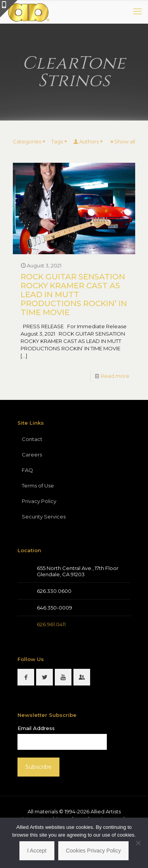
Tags (60, 141)
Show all (122, 141)
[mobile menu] (138, 12)
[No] (138, 843)
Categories (30, 141)
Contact (32, 439)
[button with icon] (26, 677)
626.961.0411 (51, 624)
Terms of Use (38, 486)
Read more (115, 376)
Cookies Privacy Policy (94, 851)
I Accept (37, 851)
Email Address (36, 728)
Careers (32, 455)
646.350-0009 (55, 608)
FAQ (27, 470)
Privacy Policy (39, 501)
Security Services (44, 517)
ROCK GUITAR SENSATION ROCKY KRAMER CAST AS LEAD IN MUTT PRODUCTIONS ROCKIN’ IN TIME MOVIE (74, 294)
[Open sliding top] (9, 9)
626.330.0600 (54, 591)
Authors (88, 141)
